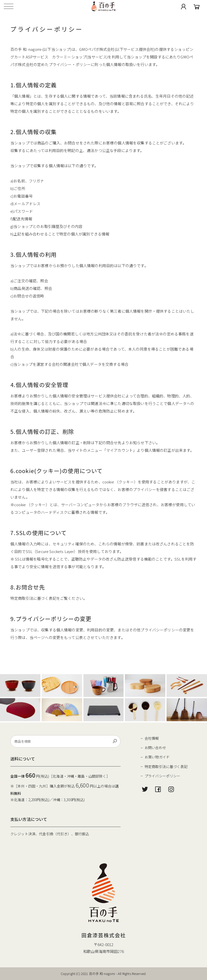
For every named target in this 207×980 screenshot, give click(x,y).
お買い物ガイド (157, 757)
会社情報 (152, 738)
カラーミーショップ (69, 57)
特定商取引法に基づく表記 (166, 766)
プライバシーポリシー (163, 776)
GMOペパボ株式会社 (97, 49)
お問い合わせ (155, 748)
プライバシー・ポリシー (70, 64)
